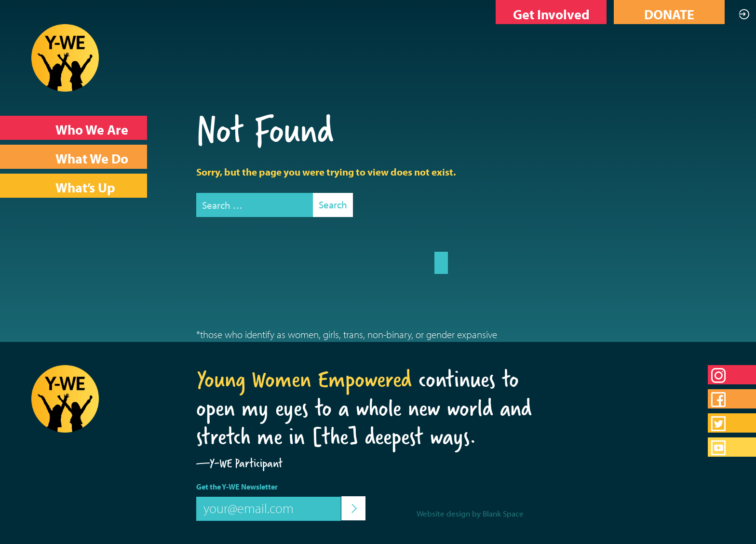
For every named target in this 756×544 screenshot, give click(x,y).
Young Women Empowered (304, 379)
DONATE (669, 14)
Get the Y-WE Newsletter (237, 487)
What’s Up (85, 187)
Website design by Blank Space (470, 513)
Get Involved (551, 14)
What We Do (92, 158)
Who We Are (92, 129)
